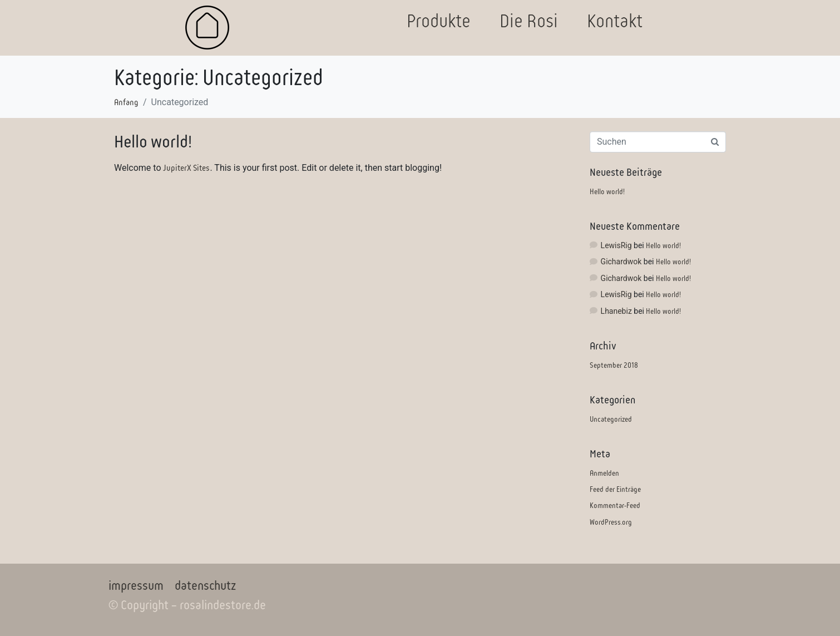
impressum (136, 586)
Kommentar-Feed (615, 506)
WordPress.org (611, 522)
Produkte (439, 21)
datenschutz (205, 586)
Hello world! (153, 142)
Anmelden (604, 473)
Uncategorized (611, 419)
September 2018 (614, 365)
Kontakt (615, 21)
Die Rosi (529, 21)
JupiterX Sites (186, 168)
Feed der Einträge (615, 489)
